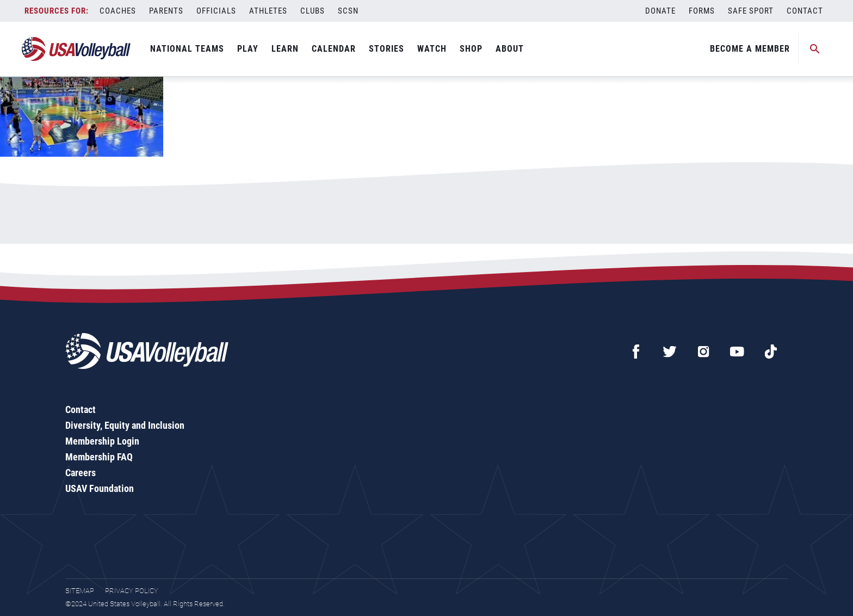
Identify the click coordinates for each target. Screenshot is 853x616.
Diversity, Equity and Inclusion (125, 425)
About (510, 49)
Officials (216, 11)
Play (248, 49)
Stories (387, 49)
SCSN (348, 11)
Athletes (268, 11)
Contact (805, 11)
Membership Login (102, 441)
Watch (432, 49)
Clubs (313, 11)
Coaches (118, 11)
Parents (166, 11)
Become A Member (750, 49)
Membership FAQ (99, 457)
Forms (702, 11)
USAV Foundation (100, 488)
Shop (471, 49)
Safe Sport (751, 11)
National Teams (187, 49)
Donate (660, 11)
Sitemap (80, 591)
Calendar (334, 49)
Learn (285, 49)
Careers (81, 473)
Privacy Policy (132, 591)
